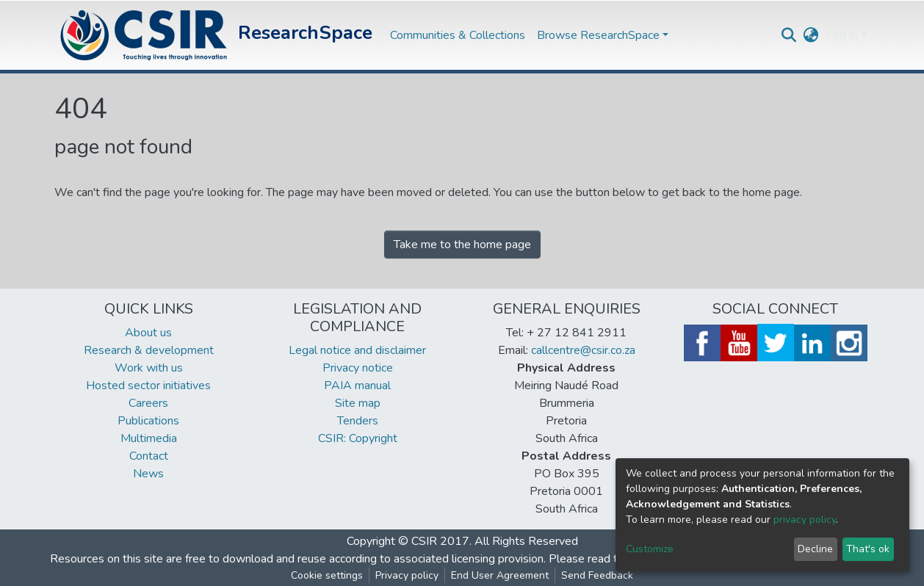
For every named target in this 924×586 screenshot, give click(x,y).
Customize (650, 549)
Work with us (149, 368)
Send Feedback (597, 575)
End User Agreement (500, 575)
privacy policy (805, 520)
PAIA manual (357, 386)
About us (148, 333)
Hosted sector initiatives (148, 386)
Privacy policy (407, 575)
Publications (148, 421)
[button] (811, 35)
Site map (358, 403)
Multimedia (149, 438)
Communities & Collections (458, 35)
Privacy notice (358, 368)
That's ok (868, 549)
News (148, 474)
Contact (149, 456)
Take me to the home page (462, 245)
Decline (815, 549)
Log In (842, 35)
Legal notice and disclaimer (357, 350)
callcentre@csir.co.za (583, 350)
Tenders (358, 421)
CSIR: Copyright (358, 438)
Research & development (149, 350)
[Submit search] (789, 35)
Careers (148, 403)
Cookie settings (327, 575)
